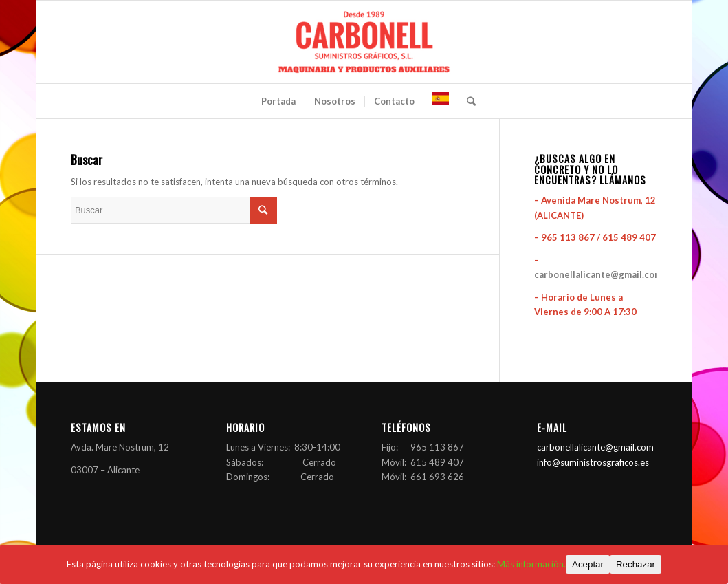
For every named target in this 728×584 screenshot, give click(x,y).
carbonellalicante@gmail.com (598, 274)
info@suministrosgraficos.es (593, 462)
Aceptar (588, 564)
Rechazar (636, 564)
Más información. (531, 564)
